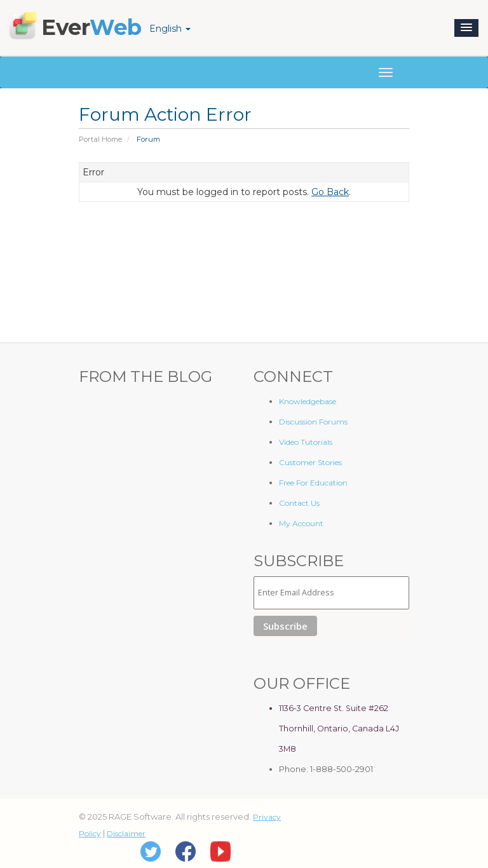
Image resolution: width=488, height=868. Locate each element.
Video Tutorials (306, 442)
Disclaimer (126, 833)
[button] (466, 28)
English (170, 29)
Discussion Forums (313, 422)
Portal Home (100, 139)
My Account (301, 523)
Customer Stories (310, 462)
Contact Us (299, 503)
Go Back (330, 192)
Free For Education (313, 483)
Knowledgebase (308, 401)
